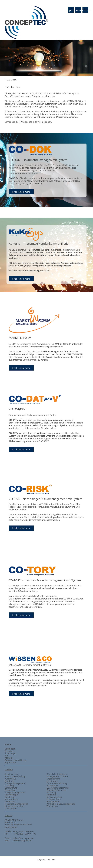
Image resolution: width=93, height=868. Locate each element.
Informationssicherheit (11, 800)
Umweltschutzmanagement (54, 800)
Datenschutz (11, 788)
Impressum (10, 762)
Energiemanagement (15, 792)
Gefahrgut (10, 797)
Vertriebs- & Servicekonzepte (61, 804)
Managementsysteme (57, 776)
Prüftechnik (25, 728)
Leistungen (10, 749)
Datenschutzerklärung (16, 760)
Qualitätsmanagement (57, 788)
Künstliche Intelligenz (57, 774)
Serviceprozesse (54, 797)
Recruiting (52, 792)
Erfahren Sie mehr (21, 192)
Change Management (15, 783)
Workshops (52, 806)
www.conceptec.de (22, 840)
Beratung (9, 781)
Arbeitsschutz (11, 774)
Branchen (83, 728)
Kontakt (9, 758)
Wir (6, 756)
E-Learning (10, 790)
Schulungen (10, 753)
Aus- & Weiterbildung (15, 776)
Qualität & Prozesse (56, 790)
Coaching (9, 786)
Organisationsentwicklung (54, 780)
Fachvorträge (11, 795)
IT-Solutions (10, 808)
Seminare (51, 795)
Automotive (10, 779)
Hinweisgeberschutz (15, 806)
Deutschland (11, 827)
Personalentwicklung (57, 783)
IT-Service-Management (16, 804)
